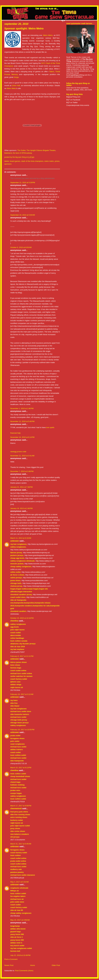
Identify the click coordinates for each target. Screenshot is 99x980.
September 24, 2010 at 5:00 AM (23, 215)
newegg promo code (18, 452)
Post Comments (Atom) (24, 971)
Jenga (16, 77)
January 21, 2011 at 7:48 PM (21, 487)
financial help (15, 433)
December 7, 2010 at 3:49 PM (22, 471)
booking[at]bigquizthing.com (77, 75)
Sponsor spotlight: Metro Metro (24, 28)
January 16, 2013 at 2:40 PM (21, 508)
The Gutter (22, 150)
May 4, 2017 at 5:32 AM (19, 882)
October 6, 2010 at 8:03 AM (21, 247)
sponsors (8, 164)
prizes (57, 161)
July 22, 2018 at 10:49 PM (20, 955)
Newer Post (9, 965)
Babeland (8, 153)
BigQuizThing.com (73, 97)
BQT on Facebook (73, 100)
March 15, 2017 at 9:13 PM (21, 768)
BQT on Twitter (72, 102)
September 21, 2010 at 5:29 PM (23, 183)
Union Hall (16, 85)
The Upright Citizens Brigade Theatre (41, 150)
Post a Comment (11, 959)
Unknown (15, 541)
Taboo (52, 72)
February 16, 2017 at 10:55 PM (22, 730)
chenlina (14, 621)
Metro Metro (48, 35)
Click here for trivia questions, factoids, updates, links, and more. (79, 89)
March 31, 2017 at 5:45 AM (21, 844)
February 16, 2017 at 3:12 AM (22, 694)
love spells (50, 427)
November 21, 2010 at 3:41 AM (22, 456)
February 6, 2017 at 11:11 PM (22, 656)
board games (15, 161)
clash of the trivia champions (32, 161)
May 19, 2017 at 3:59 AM (20, 920)
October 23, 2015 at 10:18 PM (22, 618)
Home (32, 965)
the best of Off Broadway (22, 153)
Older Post (56, 965)
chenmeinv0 (16, 808)
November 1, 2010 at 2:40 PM (22, 408)
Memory (15, 74)
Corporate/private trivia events (78, 105)
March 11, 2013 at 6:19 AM (21, 538)
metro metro (49, 161)
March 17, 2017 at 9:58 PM (21, 806)
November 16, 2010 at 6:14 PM (22, 437)
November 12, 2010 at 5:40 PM (22, 421)
